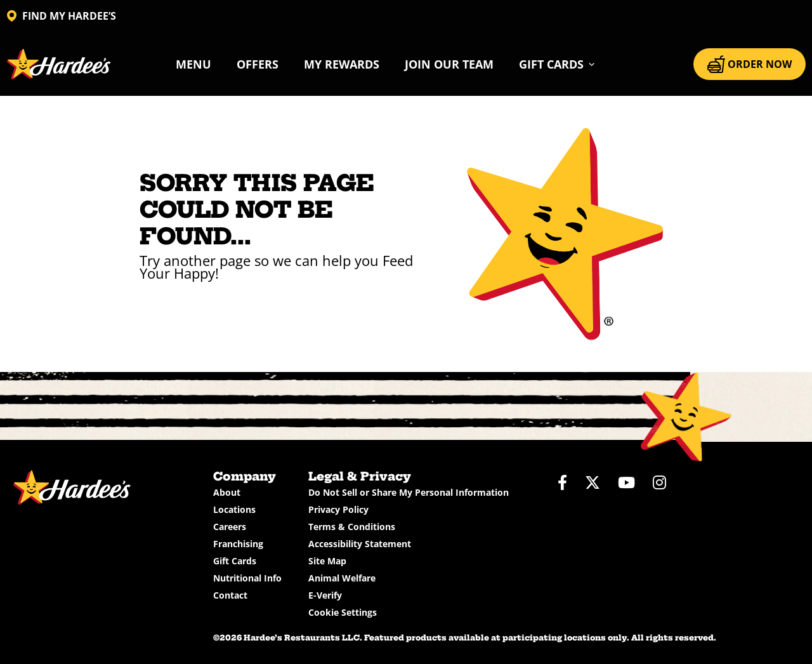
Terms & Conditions (352, 527)
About (227, 492)
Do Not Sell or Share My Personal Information (409, 492)
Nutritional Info (247, 578)
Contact (230, 595)
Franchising (238, 544)
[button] (557, 64)
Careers (230, 527)
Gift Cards (235, 561)
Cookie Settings (343, 612)
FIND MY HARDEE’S (62, 16)
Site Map (327, 561)
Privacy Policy (338, 509)
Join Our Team (449, 64)
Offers (258, 64)
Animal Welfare (342, 578)
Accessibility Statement (360, 544)
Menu (193, 64)
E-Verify (325, 595)
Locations (234, 509)
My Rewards (342, 64)
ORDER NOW (750, 64)
